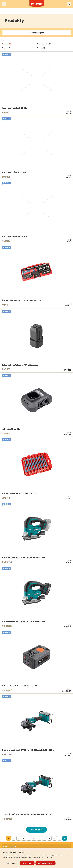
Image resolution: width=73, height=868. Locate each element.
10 (54, 838)
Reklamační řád (9, 847)
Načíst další (36, 830)
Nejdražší (6, 48)
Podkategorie (38, 33)
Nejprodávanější (44, 44)
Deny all (27, 863)
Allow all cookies (46, 863)
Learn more (49, 857)
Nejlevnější (41, 48)
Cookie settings (11, 863)
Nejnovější (6, 44)
